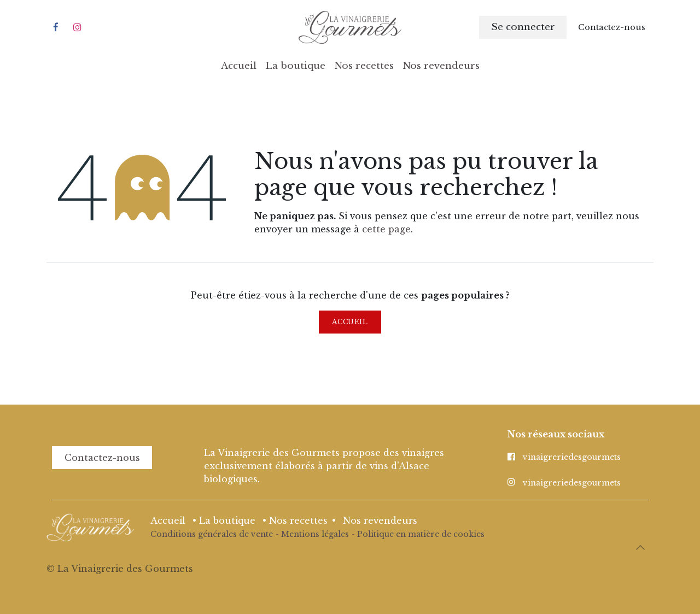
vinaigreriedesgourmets (572, 457)
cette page (386, 229)
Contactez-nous (102, 458)
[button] (640, 547)
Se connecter (523, 27)
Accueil (350, 322)
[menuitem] (239, 66)
